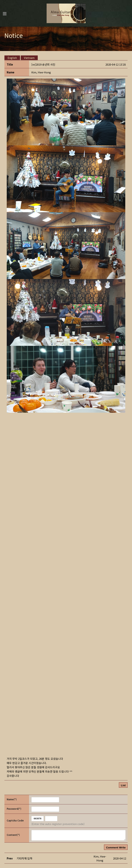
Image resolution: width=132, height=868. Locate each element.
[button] (41, 72)
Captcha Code (15, 820)
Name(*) (12, 799)
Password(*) (14, 809)
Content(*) (13, 835)
